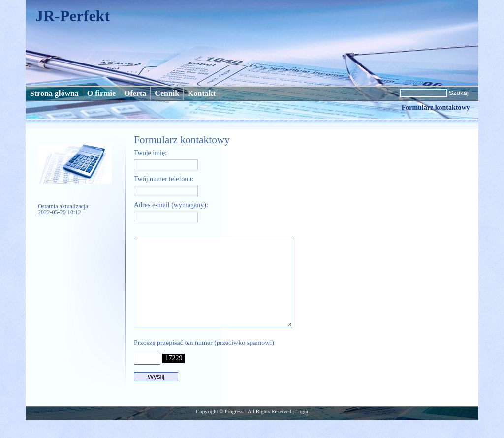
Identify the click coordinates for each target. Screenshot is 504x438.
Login (302, 429)
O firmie (101, 93)
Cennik (167, 93)
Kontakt (202, 93)
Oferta (135, 93)
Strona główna (54, 93)
